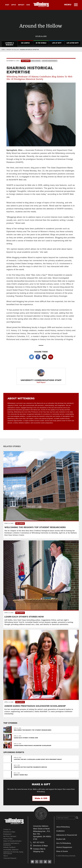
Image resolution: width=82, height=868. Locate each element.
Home (3, 50)
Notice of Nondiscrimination (12, 841)
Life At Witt (57, 43)
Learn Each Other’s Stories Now (26, 738)
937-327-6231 (39, 842)
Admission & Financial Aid (67, 835)
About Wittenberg (63, 827)
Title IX (6, 856)
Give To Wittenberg (64, 843)
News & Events (62, 851)
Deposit (21, 5)
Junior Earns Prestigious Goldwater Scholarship (33, 745)
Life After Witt (73, 43)
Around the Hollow (13, 50)
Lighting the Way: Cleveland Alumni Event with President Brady (38, 759)
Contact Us (7, 829)
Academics (60, 831)
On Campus (25, 43)
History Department (50, 61)
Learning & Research (9, 44)
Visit (7, 5)
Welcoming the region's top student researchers (33, 730)
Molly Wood (36, 61)
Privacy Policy (8, 839)
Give (28, 5)
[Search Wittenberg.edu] (66, 818)
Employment (7, 834)
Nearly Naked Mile (21, 775)
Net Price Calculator (10, 836)
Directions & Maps (9, 832)
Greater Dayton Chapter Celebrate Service (30, 767)
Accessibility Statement (11, 850)
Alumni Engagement (64, 847)
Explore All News (41, 36)
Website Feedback (9, 847)
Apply (14, 5)
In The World (41, 43)
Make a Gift (41, 798)
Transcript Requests (10, 858)
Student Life (61, 839)
